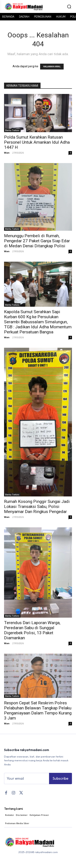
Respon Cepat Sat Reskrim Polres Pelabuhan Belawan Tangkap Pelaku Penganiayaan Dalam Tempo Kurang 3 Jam (38, 711)
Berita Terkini (12, 130)
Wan (7, 153)
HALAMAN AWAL (52, 67)
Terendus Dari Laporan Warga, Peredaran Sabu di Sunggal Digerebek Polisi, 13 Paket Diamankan (32, 630)
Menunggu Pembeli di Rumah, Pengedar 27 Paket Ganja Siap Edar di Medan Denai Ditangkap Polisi (37, 241)
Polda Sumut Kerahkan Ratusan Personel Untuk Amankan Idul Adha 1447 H (37, 142)
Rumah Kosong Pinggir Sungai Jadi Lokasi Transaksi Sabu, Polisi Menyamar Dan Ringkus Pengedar (37, 507)
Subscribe (60, 778)
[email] (27, 778)
